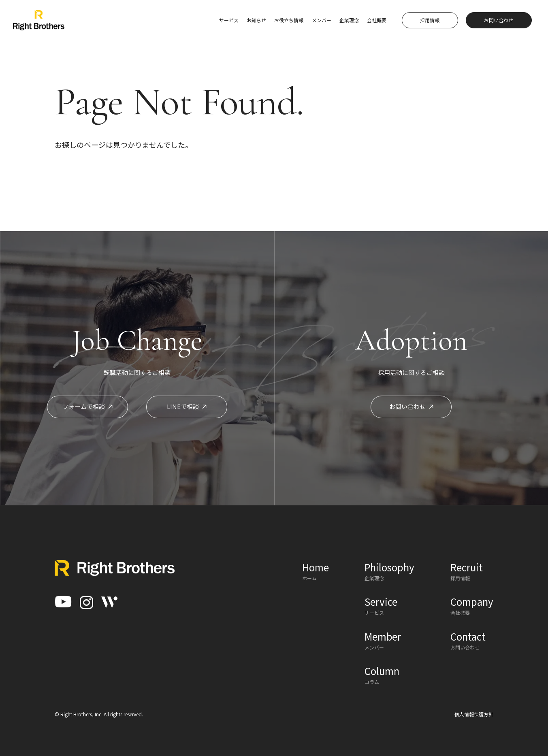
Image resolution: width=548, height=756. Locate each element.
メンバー (322, 20)
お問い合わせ (411, 406)
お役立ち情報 (289, 20)
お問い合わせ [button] (499, 20)
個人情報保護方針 (474, 714)
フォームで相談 (87, 406)
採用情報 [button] (430, 20)
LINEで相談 (187, 406)
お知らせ (256, 20)
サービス (229, 20)
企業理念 (349, 20)
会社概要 (377, 20)
